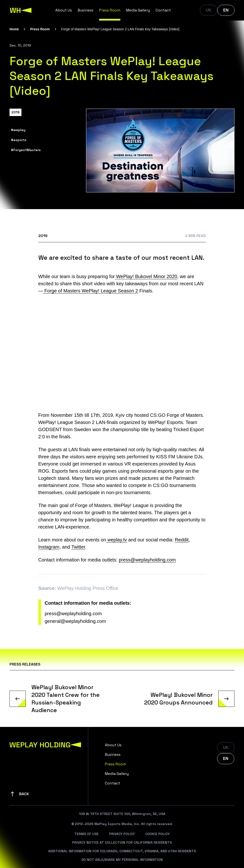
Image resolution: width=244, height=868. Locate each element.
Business (86, 10)
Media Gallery (138, 10)
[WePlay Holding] (21, 10)
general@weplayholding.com (75, 621)
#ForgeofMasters (26, 150)
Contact (163, 10)
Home (14, 29)
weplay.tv (116, 540)
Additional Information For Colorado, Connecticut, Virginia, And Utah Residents (122, 851)
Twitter (78, 547)
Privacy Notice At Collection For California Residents (122, 842)
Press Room (110, 10)
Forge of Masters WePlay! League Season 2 (91, 291)
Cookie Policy (158, 834)
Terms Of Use (86, 834)
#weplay (18, 130)
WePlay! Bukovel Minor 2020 (146, 276)
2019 (15, 112)
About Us (64, 10)
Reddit (182, 540)
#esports (19, 140)
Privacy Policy (122, 834)
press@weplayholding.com (147, 560)
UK (209, 10)
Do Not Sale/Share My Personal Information (122, 860)
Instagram (49, 547)
